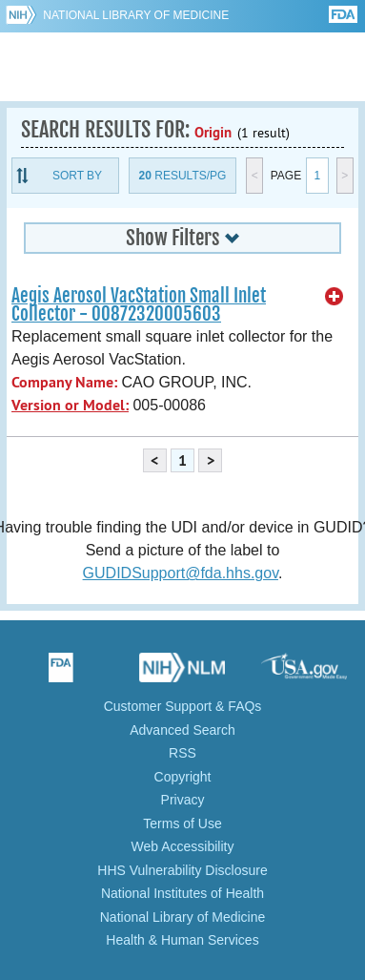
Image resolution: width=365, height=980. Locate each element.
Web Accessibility (183, 846)
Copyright (183, 777)
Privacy (183, 800)
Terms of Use (182, 824)
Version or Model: (70, 405)
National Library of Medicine (136, 15)
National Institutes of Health (182, 893)
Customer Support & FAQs (183, 706)
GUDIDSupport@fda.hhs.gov (181, 573)
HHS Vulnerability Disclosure (182, 870)
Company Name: (64, 382)
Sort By (77, 176)
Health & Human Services (182, 940)
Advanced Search (182, 730)
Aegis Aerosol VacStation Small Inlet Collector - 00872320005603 (139, 305)
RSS (182, 753)
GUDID (182, 67)
